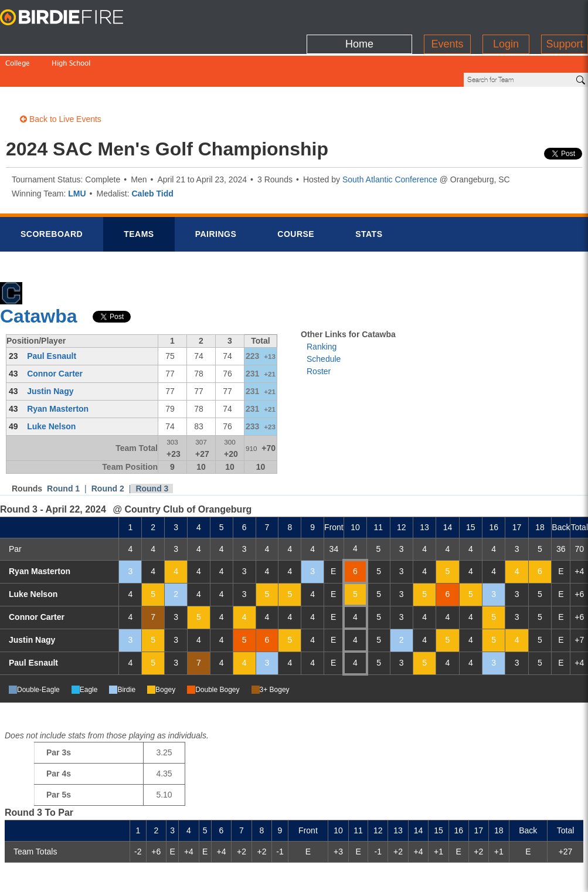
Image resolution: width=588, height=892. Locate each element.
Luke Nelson (51, 386)
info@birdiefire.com (515, 876)
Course (296, 194)
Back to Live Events (61, 79)
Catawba (39, 276)
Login (506, 15)
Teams (139, 194)
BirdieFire (73, 18)
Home (359, 15)
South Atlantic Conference (390, 140)
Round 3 (152, 449)
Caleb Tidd (153, 154)
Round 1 (63, 449)
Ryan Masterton (58, 369)
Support (564, 15)
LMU (77, 154)
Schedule (324, 319)
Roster (319, 331)
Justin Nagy (50, 351)
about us (442, 876)
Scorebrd (52, 194)
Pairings (216, 194)
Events (447, 15)
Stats (369, 194)
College (18, 40)
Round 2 (108, 449)
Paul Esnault (52, 316)
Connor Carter (55, 334)
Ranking (322, 307)
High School (71, 40)
